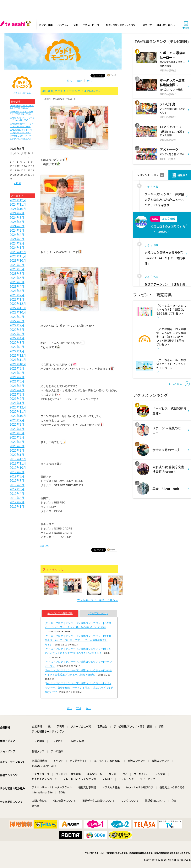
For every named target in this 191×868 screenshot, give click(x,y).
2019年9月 (17, 472)
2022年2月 (17, 347)
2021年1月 (17, 403)
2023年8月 (17, 269)
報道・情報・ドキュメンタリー (122, 25)
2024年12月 (18, 200)
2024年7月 (17, 222)
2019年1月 (17, 507)
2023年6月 (17, 278)
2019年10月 (18, 468)
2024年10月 (18, 209)
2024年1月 (17, 248)
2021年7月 (17, 377)
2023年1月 (17, 300)
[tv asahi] (16, 25)
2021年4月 (17, 390)
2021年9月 (17, 368)
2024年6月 (17, 226)
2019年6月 (17, 485)
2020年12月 (18, 407)
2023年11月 (18, 256)
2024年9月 (17, 213)
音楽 (76, 25)
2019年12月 (18, 459)
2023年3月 (17, 291)
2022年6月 (17, 330)
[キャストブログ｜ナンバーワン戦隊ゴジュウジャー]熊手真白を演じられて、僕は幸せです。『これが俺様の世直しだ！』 (78, 640)
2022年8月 (17, 321)
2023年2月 (17, 295)
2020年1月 (17, 455)
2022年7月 (17, 325)
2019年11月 (18, 463)
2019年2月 (17, 502)
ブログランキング (98, 613)
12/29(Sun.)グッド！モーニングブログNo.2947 (22, 107)
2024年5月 (17, 231)
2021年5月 (17, 386)
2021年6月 (17, 381)
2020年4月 (17, 442)
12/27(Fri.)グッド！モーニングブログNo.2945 (22, 119)
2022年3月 (17, 343)
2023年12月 (18, 252)
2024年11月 (18, 205)
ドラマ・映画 (46, 25)
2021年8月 (17, 373)
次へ (89, 81)
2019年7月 (17, 481)
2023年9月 (17, 265)
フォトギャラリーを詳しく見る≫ (97, 600)
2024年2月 (17, 243)
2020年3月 (17, 446)
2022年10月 (18, 312)
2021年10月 (18, 364)
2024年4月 (17, 235)
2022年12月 (18, 304)
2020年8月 (17, 425)
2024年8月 (17, 218)
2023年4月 (17, 287)
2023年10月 (18, 261)
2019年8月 (17, 476)
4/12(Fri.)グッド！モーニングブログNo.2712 (71, 91)
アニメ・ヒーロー (92, 25)
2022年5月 (17, 334)
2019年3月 (17, 498)
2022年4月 (17, 338)
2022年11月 (18, 308)
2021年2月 (17, 399)
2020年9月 (17, 420)
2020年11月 (18, 412)
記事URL (45, 546)
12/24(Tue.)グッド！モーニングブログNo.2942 (22, 137)
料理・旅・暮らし (166, 25)
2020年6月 (17, 433)
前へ (69, 81)
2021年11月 (18, 360)
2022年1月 (17, 351)
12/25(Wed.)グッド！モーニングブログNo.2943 (22, 131)
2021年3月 (17, 395)
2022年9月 (17, 317)
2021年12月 (18, 356)
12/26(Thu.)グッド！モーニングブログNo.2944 (22, 125)
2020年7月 (17, 429)
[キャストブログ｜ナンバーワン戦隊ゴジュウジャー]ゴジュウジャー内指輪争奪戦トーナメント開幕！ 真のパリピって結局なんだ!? (79, 688)
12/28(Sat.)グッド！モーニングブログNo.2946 (21, 113)
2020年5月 (17, 437)
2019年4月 (17, 494)
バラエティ (63, 25)
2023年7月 (17, 274)
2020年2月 (17, 451)
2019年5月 (17, 489)
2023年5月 (17, 282)
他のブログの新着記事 (60, 613)
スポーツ (147, 25)
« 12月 (17, 183)
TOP (79, 81)
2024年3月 (17, 239)
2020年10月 (18, 416)
